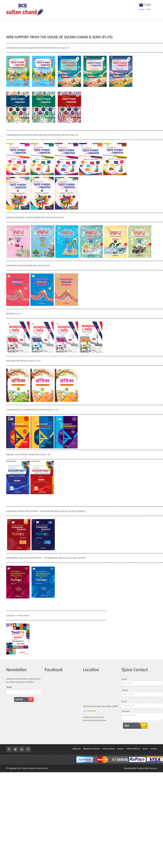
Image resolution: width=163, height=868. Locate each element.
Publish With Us (133, 749)
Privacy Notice (109, 749)
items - (145, 9)
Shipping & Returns (92, 749)
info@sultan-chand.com (94, 717)
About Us (77, 749)
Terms (145, 749)
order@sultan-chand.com (94, 720)
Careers (120, 749)
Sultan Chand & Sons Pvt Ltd (35, 768)
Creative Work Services (147, 768)
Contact (153, 749)
